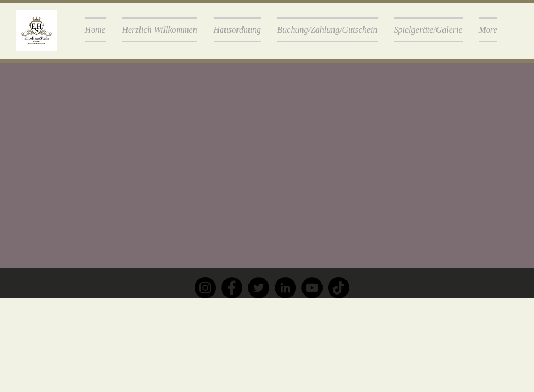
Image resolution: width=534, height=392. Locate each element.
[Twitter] (259, 288)
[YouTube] (312, 288)
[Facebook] (232, 288)
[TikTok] (339, 288)
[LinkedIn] (285, 288)
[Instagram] (205, 288)
